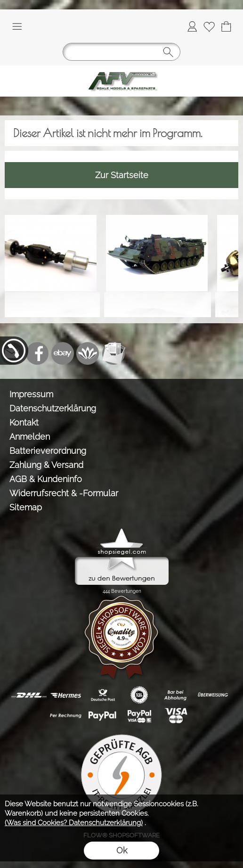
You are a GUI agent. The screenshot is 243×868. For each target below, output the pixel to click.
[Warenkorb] (226, 26)
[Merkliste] (209, 26)
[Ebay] (63, 353)
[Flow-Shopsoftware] (88, 353)
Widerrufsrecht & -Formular (64, 493)
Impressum (31, 394)
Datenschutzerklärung (53, 408)
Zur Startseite (122, 175)
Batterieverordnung (48, 451)
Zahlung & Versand (46, 465)
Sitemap (26, 507)
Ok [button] (122, 850)
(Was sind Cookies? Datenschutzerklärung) (74, 823)
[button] (17, 26)
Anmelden (30, 437)
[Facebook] (37, 353)
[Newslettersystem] (113, 353)
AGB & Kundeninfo (46, 479)
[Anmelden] (192, 26)
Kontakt (24, 422)
